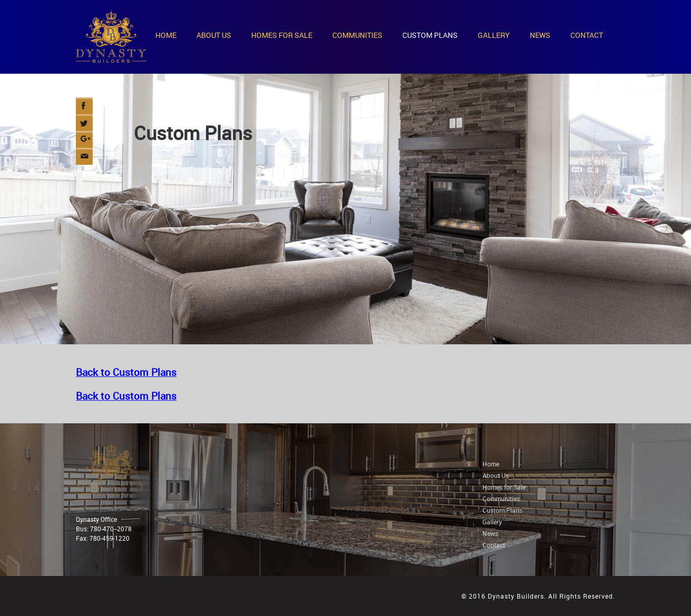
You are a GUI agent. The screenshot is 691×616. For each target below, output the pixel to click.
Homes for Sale (504, 487)
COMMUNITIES (357, 35)
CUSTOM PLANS (430, 35)
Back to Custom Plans (126, 372)
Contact (494, 545)
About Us (496, 475)
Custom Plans (502, 510)
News (490, 533)
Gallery (492, 522)
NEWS (540, 35)
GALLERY (494, 35)
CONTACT (587, 35)
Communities (501, 499)
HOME (166, 35)
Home (491, 464)
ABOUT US (214, 35)
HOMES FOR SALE (282, 35)
